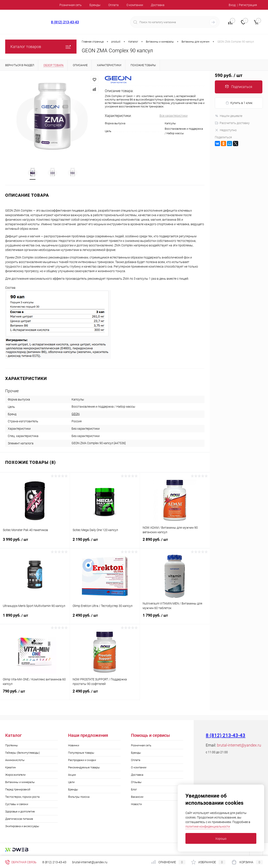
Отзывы (136, 782)
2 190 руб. (105, 542)
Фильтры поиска (79, 797)
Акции (72, 775)
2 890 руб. (175, 542)
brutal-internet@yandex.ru (239, 745)
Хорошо (221, 839)
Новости (136, 804)
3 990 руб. (35, 542)
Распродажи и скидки (82, 760)
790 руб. (35, 694)
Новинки (74, 746)
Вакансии (137, 797)
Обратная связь (21, 862)
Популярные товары (81, 753)
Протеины (12, 746)
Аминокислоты (15, 760)
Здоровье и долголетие (20, 812)
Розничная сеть (71, 5)
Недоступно (226, 130)
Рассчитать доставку (232, 123)
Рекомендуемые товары (84, 768)
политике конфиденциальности (208, 827)
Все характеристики (174, 116)
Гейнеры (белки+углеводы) (22, 753)
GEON (76, 414)
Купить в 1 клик (239, 103)
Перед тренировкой (18, 790)
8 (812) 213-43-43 (65, 22)
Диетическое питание (19, 819)
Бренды (95, 5)
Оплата (113, 5)
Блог (134, 790)
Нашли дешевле (229, 116)
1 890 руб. (35, 618)
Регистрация (248, 5)
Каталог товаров (41, 47)
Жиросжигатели (15, 775)
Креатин (10, 768)
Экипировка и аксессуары (22, 826)
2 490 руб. (105, 618)
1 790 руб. (175, 618)
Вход (232, 5)
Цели (71, 782)
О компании (135, 5)
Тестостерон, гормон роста (22, 797)
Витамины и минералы (20, 782)
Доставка (158, 5)
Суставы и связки (17, 804)
